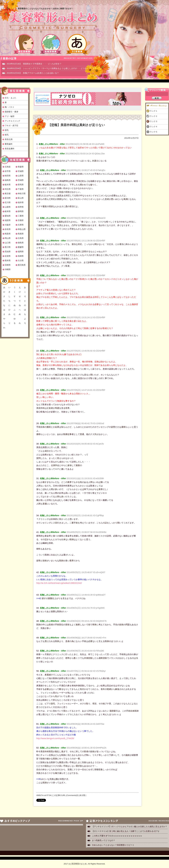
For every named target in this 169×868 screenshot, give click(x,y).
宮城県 (21, 171)
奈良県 (8, 229)
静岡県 (21, 211)
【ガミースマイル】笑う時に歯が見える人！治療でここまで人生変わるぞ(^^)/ (125, 831)
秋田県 (8, 176)
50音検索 (77, 44)
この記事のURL (59, 795)
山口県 (8, 243)
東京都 (8, 194)
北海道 (8, 167)
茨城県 (21, 180)
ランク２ (154, 116)
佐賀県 (8, 256)
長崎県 (21, 256)
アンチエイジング (12, 121)
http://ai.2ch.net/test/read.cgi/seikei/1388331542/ (59, 583)
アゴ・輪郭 (10, 116)
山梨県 (8, 207)
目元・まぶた (11, 98)
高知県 (8, 252)
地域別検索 (51, 44)
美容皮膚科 (10, 149)
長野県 (21, 207)
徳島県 (21, 243)
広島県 (21, 238)
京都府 (21, 220)
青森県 (21, 167)
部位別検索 (24, 44)
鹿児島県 (22, 265)
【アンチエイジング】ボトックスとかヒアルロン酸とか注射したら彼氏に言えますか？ (129, 827)
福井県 (21, 202)
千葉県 (21, 189)
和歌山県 (22, 229)
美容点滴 (9, 139)
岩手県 (8, 171)
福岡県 (21, 252)
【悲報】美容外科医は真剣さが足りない (76, 125)
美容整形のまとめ (53, 21)
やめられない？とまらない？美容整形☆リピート (114, 845)
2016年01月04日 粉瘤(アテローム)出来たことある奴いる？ (33, 73)
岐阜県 (8, 211)
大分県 (21, 260)
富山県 (21, 198)
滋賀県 (8, 220)
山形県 (21, 176)
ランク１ (154, 111)
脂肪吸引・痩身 (11, 112)
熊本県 (8, 260)
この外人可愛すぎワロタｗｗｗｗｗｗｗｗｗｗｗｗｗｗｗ (117, 836)
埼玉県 (8, 189)
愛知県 (8, 216)
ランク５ (154, 132)
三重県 (21, 216)
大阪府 (8, 225)
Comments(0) (73, 795)
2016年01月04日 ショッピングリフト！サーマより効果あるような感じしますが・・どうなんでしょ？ (51, 68)
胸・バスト (10, 107)
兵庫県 (21, 225)
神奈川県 (22, 194)
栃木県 (8, 185)
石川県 (8, 202)
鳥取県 (8, 234)
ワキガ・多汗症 (11, 126)
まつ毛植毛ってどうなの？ (103, 840)
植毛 (7, 135)
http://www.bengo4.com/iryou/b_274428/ (55, 738)
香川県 (8, 247)
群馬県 (21, 185)
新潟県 (8, 198)
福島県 (8, 180)
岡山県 (8, 238)
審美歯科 (9, 144)
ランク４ (154, 127)
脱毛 (7, 130)
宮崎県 (8, 265)
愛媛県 (21, 247)
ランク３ (154, 121)
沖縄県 (8, 269)
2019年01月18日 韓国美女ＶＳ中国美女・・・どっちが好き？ (34, 64)
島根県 (21, 234)
